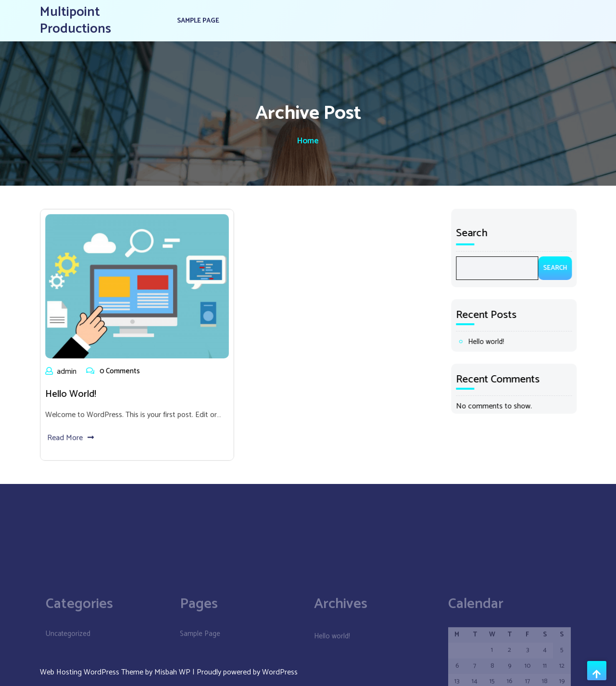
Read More (72, 434)
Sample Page (198, 19)
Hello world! (73, 393)
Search (477, 233)
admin (63, 371)
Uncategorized (68, 672)
